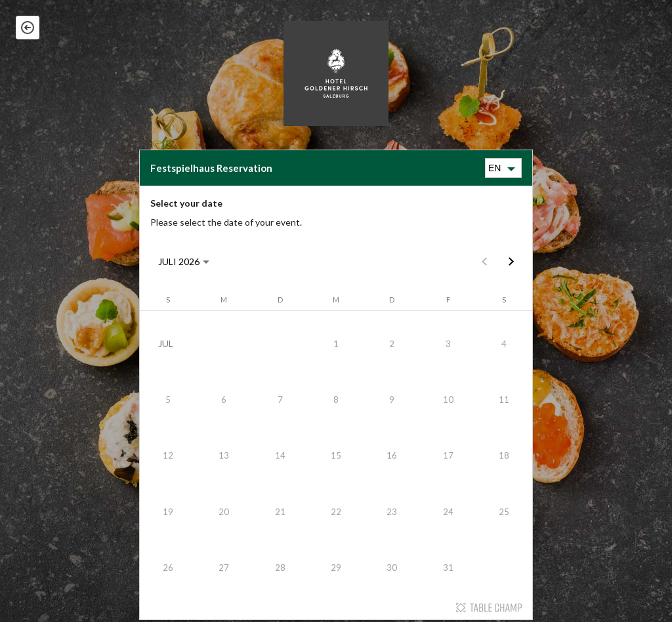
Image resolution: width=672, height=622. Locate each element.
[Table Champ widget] (336, 385)
